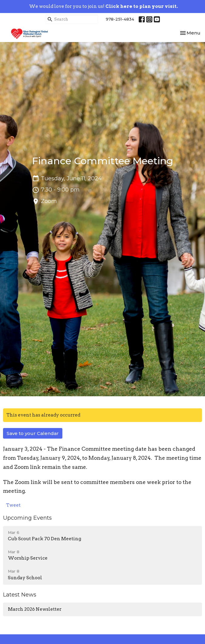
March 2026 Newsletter (35, 609)
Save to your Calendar (33, 433)
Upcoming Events (27, 518)
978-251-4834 (120, 19)
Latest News (20, 595)
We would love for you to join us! (103, 6)
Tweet (13, 505)
